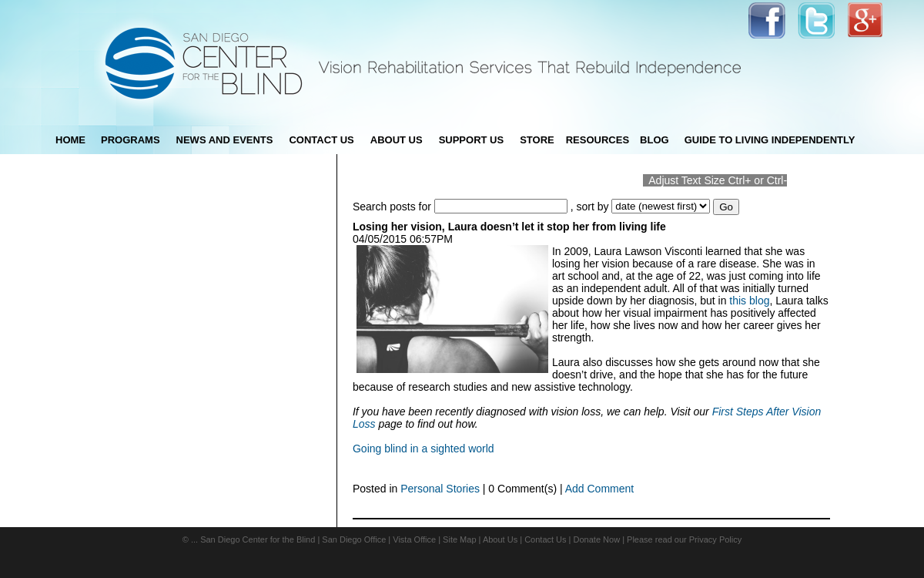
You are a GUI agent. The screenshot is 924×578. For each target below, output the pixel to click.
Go (726, 207)
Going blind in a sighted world (423, 449)
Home (70, 140)
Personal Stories (440, 489)
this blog (749, 301)
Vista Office (414, 539)
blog (654, 140)
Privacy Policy (715, 539)
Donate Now (597, 539)
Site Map (459, 539)
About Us (500, 539)
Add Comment (599, 489)
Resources (598, 140)
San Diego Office (354, 539)
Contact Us (545, 539)
